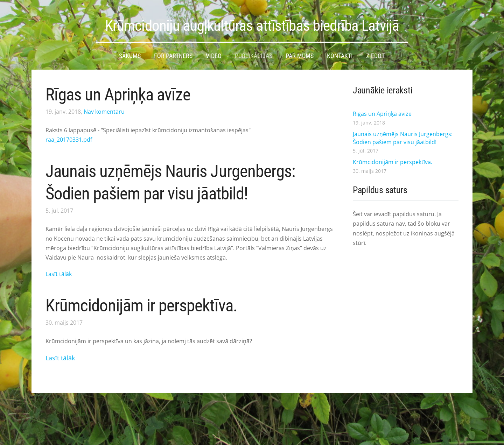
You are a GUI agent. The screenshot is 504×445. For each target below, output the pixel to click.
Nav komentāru (104, 112)
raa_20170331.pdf (69, 140)
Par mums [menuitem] (300, 56)
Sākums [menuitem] (130, 56)
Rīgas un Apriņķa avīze (118, 95)
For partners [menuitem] (173, 56)
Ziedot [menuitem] (375, 56)
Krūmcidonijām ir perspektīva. (141, 306)
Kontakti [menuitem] (340, 56)
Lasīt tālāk (59, 274)
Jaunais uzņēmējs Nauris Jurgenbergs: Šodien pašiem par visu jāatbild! (403, 138)
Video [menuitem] (214, 56)
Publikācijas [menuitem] (254, 56)
